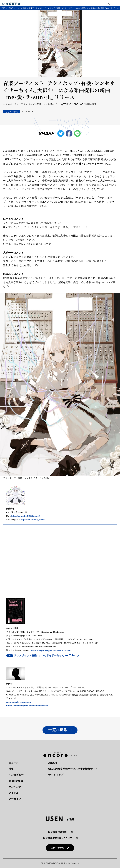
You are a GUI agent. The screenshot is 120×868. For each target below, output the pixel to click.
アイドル (14, 793)
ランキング (15, 787)
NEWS (10, 8)
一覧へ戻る (58, 730)
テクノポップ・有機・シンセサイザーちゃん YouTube (45, 655)
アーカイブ (15, 799)
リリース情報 (21, 8)
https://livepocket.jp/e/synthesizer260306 (51, 650)
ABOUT (53, 763)
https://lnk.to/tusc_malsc (32, 520)
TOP (3, 8)
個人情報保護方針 (57, 832)
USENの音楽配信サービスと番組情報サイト (73, 769)
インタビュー (16, 775)
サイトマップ (56, 775)
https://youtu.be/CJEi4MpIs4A (26, 516)
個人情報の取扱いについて (57, 838)
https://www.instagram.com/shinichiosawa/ (27, 706)
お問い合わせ (57, 848)
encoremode (16, 781)
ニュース (14, 763)
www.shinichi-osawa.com (19, 702)
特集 (11, 769)
